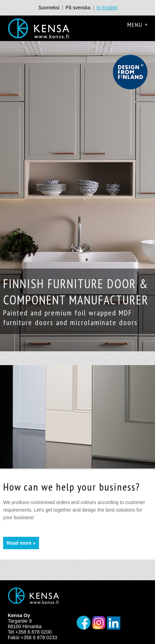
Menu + (138, 25)
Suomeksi (49, 8)
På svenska (78, 8)
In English (107, 8)
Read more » (21, 543)
